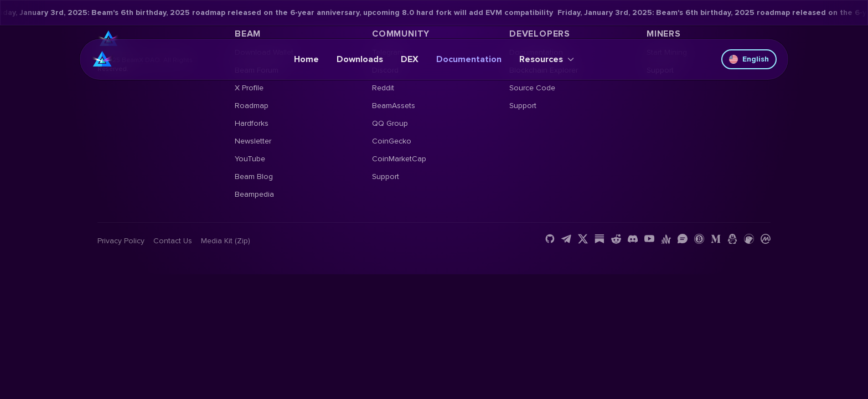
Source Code (532, 88)
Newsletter (253, 141)
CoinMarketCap (399, 159)
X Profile (249, 88)
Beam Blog (254, 177)
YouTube (250, 159)
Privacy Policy (121, 241)
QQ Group (390, 123)
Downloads (360, 59)
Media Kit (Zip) (226, 241)
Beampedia (254, 194)
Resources (547, 59)
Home (306, 59)
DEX (410, 59)
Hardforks (252, 123)
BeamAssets (394, 106)
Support (386, 177)
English (749, 59)
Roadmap (252, 106)
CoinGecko (392, 141)
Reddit (383, 88)
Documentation (469, 59)
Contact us (173, 241)
